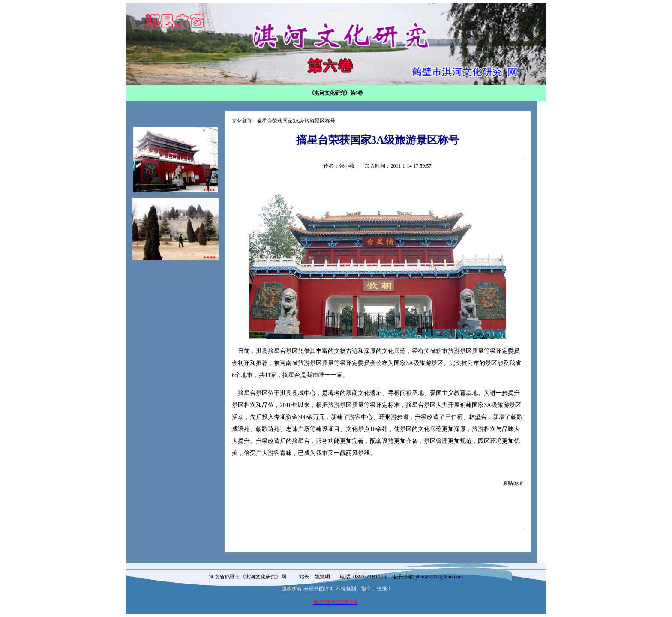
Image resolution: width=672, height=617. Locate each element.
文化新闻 (242, 121)
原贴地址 (513, 483)
